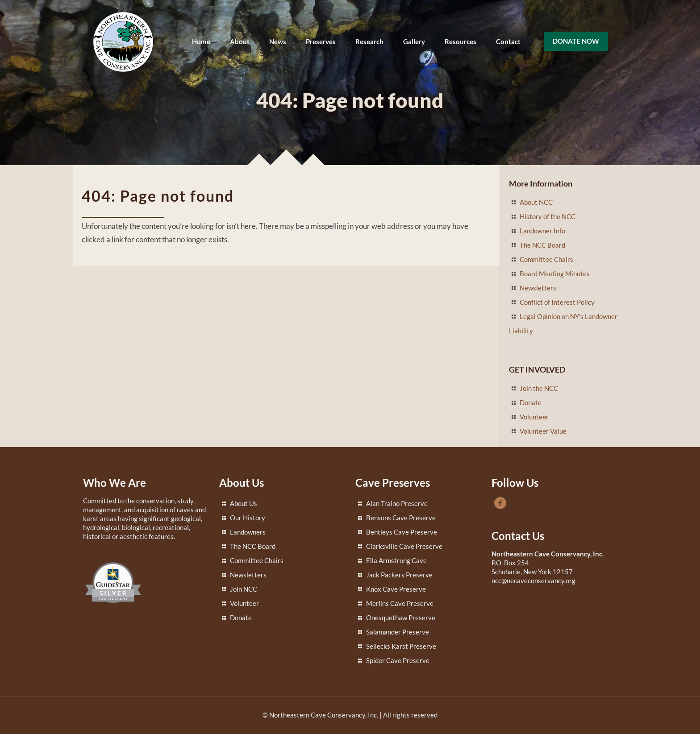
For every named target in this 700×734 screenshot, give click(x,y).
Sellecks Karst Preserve (401, 646)
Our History (248, 518)
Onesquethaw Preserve (401, 618)
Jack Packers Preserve (399, 575)
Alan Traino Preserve (397, 503)
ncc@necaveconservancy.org (533, 581)
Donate (531, 402)
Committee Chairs (546, 259)
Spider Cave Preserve (398, 660)
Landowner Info (542, 231)
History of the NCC (548, 216)
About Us (244, 503)
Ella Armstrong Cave (396, 560)
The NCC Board (542, 245)
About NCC (536, 202)
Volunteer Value (543, 431)
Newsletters (538, 288)
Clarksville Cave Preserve (404, 546)
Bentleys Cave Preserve (402, 532)
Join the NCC (539, 388)
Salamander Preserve (398, 632)
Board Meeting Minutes (555, 274)
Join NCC (244, 589)
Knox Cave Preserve (396, 589)
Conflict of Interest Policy (557, 302)
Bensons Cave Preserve (401, 518)
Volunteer (534, 417)
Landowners (248, 532)
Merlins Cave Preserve (400, 603)
